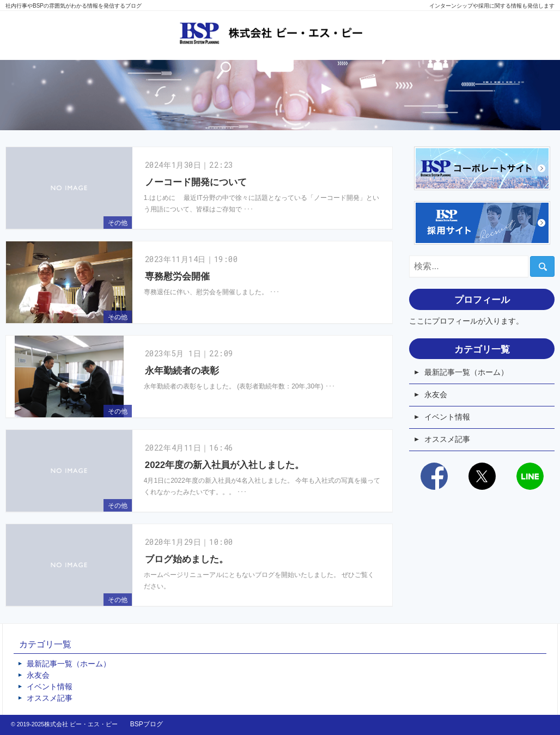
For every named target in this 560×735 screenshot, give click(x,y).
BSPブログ (147, 724)
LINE (530, 476)
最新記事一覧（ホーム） (466, 372)
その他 (118, 223)
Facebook (434, 476)
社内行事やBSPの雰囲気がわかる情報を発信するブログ (74, 6)
